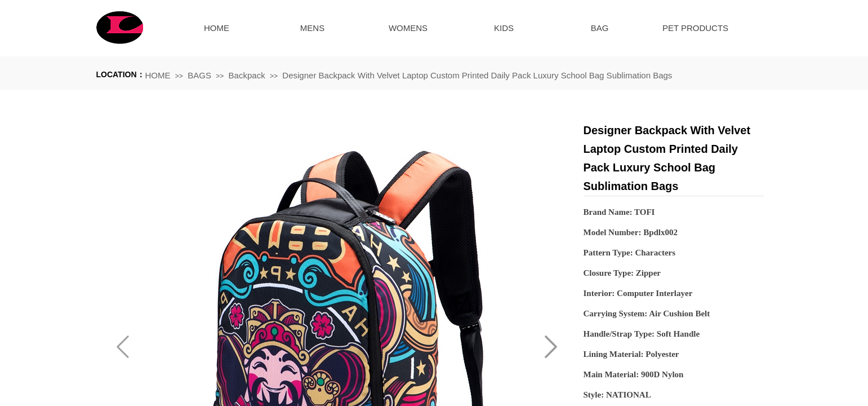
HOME (217, 28)
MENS (312, 28)
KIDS (504, 28)
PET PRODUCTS (695, 28)
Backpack (247, 75)
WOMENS (408, 28)
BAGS (199, 75)
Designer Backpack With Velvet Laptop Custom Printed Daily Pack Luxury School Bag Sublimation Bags (477, 75)
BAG (600, 28)
